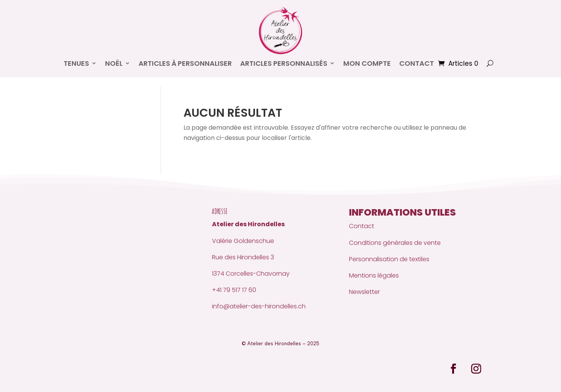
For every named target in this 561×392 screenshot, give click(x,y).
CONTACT (417, 63)
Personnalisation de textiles (389, 259)
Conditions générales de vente (395, 243)
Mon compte (367, 63)
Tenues (76, 63)
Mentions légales (374, 275)
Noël (114, 63)
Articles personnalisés (284, 63)
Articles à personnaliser (185, 63)
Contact (362, 226)
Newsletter (364, 292)
